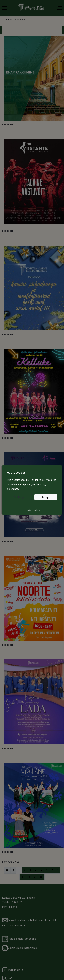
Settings (19, 497)
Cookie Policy (32, 510)
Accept (46, 497)
